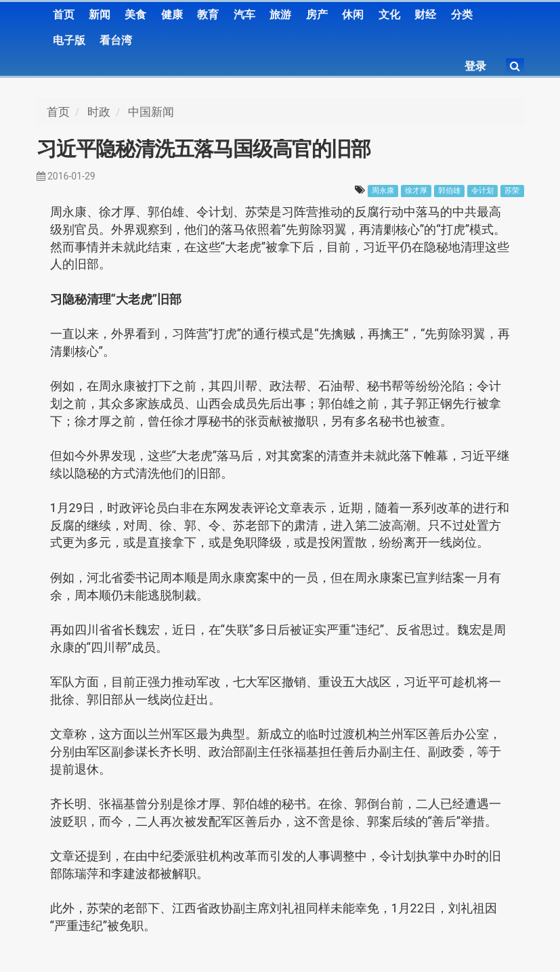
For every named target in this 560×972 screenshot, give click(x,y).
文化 (389, 15)
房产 (317, 15)
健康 (172, 15)
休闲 (353, 15)
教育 (208, 15)
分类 (462, 15)
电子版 (69, 40)
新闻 (100, 15)
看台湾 (116, 40)
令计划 (482, 191)
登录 (475, 66)
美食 (135, 15)
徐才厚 (416, 191)
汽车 (244, 15)
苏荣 (512, 191)
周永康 (383, 191)
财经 (425, 15)
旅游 (280, 15)
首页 (64, 15)
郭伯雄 (449, 191)
